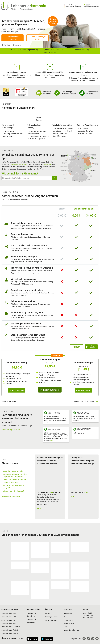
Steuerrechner (31, 619)
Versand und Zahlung (72, 630)
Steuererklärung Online (10, 609)
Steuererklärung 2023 (9, 620)
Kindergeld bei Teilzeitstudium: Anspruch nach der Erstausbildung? (83, 461)
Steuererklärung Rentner (10, 633)
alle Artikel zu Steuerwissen (11, 496)
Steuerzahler (48, 164)
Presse (48, 614)
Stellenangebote (51, 620)
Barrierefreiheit (69, 624)
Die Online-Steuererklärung (22, 9)
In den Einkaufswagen (17, 390)
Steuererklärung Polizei (10, 630)
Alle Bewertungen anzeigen (11, 430)
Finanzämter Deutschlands (19, 164)
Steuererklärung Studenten (11, 627)
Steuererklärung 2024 (9, 617)
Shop (96, 401)
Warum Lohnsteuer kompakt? (13, 471)
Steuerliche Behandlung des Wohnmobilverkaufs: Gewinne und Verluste (50, 461)
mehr (51, 440)
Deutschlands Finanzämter (31, 615)
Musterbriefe (31, 623)
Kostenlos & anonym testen (38, 38)
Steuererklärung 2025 (9, 614)
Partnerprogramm (51, 617)
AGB (65, 617)
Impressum (68, 614)
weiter (39, 508)
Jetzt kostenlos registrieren (13, 38)
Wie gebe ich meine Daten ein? (14, 491)
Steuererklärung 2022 (9, 624)
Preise (66, 627)
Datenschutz (68, 620)
